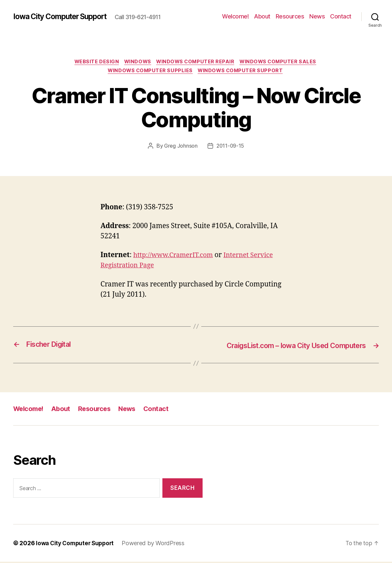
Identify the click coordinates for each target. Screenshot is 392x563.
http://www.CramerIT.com (176, 257)
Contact (341, 16)
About (262, 16)
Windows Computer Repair (197, 62)
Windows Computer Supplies (150, 72)
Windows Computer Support (242, 72)
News (317, 16)
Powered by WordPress (157, 544)
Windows (136, 62)
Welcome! (235, 16)
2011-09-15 (230, 147)
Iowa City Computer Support (64, 16)
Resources (290, 16)
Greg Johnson (180, 147)
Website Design (93, 62)
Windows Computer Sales (282, 62)
